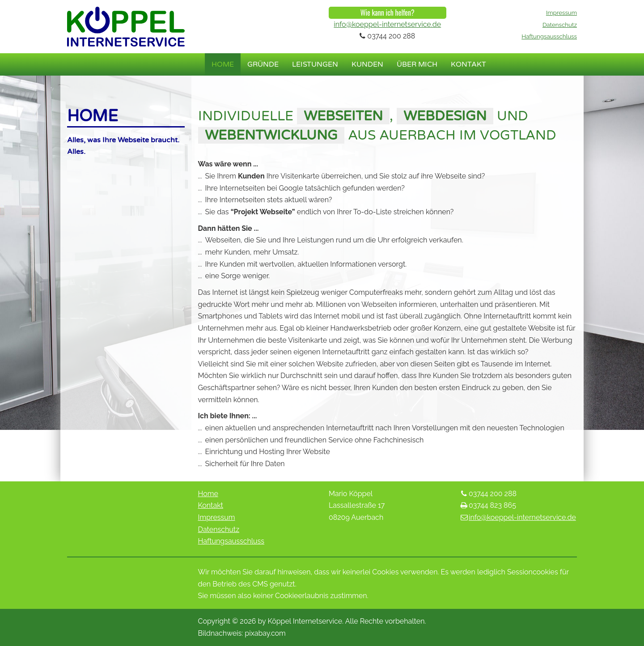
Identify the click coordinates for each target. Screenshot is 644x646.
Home (223, 64)
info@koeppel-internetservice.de (387, 24)
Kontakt (468, 64)
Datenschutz (560, 25)
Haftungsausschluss (549, 36)
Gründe (263, 64)
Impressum (561, 13)
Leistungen (315, 64)
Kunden (367, 64)
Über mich (417, 64)
